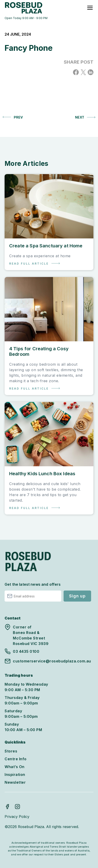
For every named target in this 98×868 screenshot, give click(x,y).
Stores (11, 751)
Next (80, 117)
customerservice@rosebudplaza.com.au (52, 661)
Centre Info (16, 759)
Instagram (17, 806)
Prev (18, 117)
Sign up (77, 596)
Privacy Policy (17, 817)
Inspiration (15, 775)
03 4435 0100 (26, 651)
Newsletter (15, 782)
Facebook (7, 806)
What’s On (15, 767)
